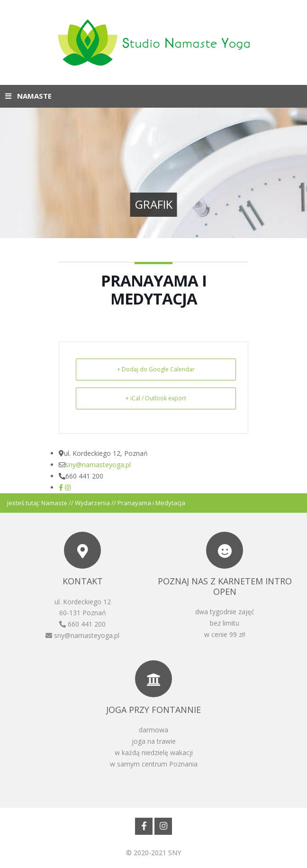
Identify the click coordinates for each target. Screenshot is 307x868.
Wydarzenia (92, 503)
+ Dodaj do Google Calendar (156, 369)
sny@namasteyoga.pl (98, 465)
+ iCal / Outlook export (156, 398)
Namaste (54, 503)
